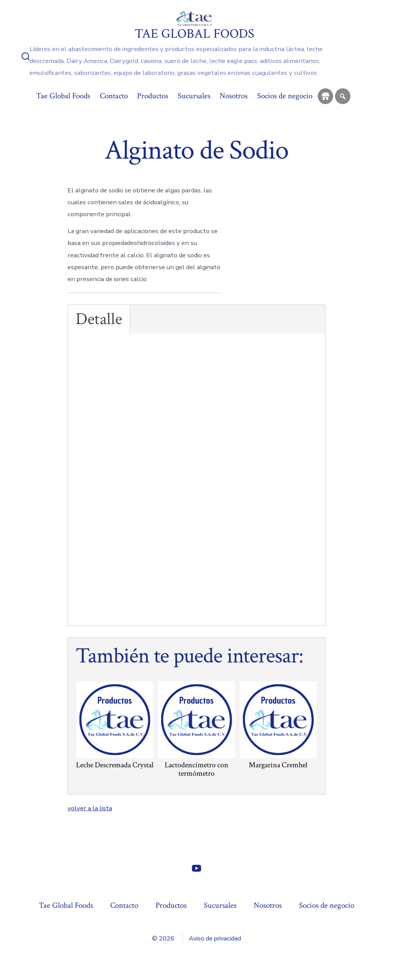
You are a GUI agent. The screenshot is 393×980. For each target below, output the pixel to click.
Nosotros (234, 96)
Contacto (114, 96)
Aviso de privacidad (215, 939)
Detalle (99, 319)
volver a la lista (90, 808)
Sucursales (194, 96)
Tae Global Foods (63, 96)
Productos (153, 96)
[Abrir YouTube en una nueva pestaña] (196, 868)
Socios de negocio (285, 96)
